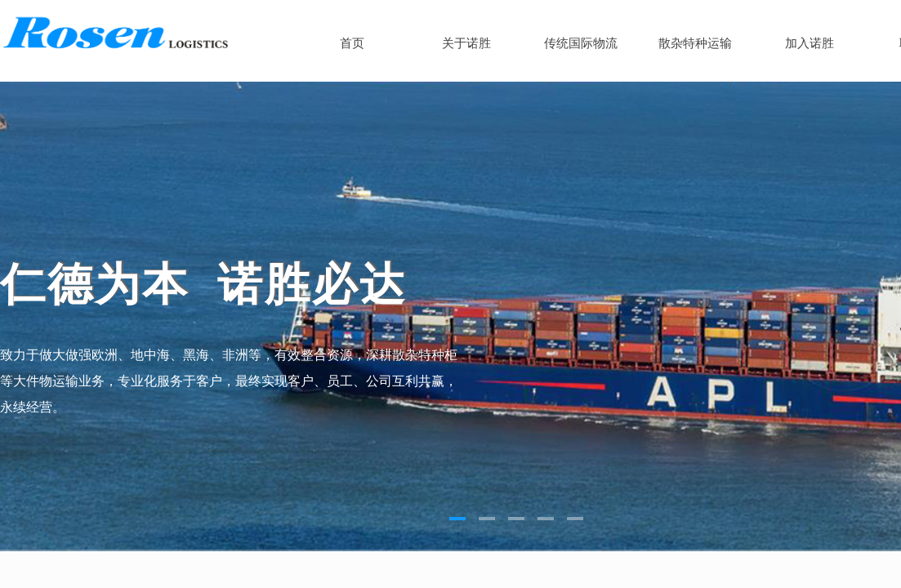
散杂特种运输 (695, 43)
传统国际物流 (581, 43)
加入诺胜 (810, 43)
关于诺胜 (466, 43)
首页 (352, 43)
